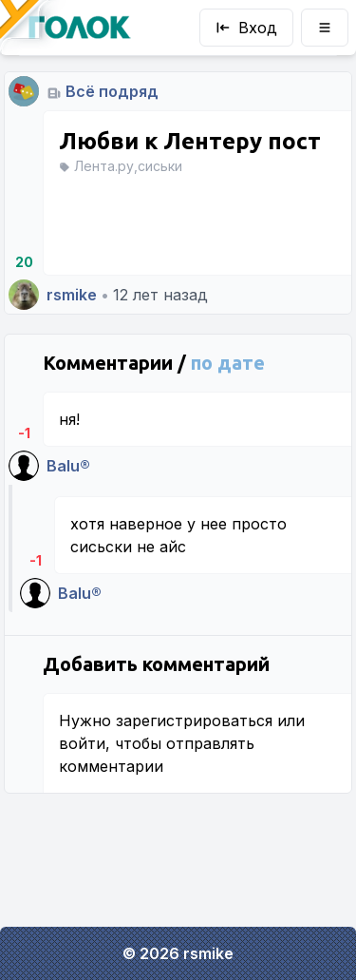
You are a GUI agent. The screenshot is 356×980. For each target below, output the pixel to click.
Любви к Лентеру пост (190, 141)
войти (82, 743)
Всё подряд (112, 91)
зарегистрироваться (194, 721)
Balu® (68, 466)
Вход (246, 28)
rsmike (72, 295)
